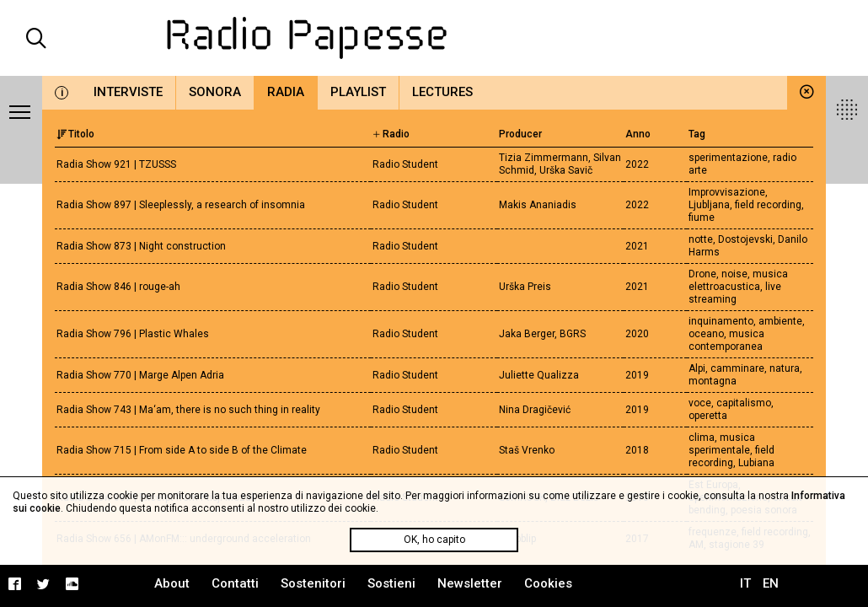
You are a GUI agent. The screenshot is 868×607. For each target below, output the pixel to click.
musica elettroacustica (738, 280)
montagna (713, 381)
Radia (286, 92)
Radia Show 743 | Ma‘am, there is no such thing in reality (188, 410)
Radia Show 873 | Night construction (141, 246)
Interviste (128, 92)
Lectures (442, 92)
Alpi (697, 368)
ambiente (780, 321)
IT (745, 583)
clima (702, 438)
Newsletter (470, 583)
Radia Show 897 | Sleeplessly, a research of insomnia (181, 205)
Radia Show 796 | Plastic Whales (133, 334)
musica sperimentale (722, 444)
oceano (706, 334)
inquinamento (721, 321)
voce (700, 403)
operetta (708, 416)
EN (771, 583)
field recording (768, 205)
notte (701, 239)
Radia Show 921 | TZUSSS (116, 164)
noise (734, 274)
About (172, 583)
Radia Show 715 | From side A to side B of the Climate (182, 450)
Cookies (548, 583)
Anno (638, 134)
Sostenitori (313, 583)
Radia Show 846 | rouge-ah (118, 287)
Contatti (235, 583)
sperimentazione (728, 158)
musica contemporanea (726, 340)
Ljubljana (709, 205)
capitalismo (744, 403)
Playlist (358, 92)
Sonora (215, 92)
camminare (737, 368)
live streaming (735, 293)
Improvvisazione (727, 192)
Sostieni (391, 583)
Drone (702, 274)
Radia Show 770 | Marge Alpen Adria (140, 375)
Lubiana (756, 463)
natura (785, 368)
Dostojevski (745, 239)
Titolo (75, 134)
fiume (702, 218)
